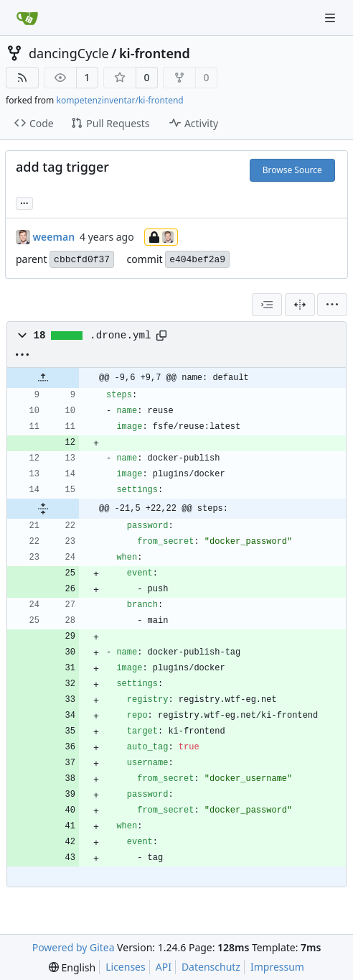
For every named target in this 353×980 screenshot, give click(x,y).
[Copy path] (161, 336)
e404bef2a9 (197, 260)
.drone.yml (121, 336)
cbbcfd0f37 (82, 260)
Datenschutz (211, 967)
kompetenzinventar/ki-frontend (119, 100)
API (164, 967)
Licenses (126, 967)
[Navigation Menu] (331, 18)
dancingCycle (69, 53)
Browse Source (292, 170)
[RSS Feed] (22, 78)
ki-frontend (155, 53)
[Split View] (300, 305)
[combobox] (267, 305)
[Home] (27, 18)
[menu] (332, 305)
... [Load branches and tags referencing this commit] (24, 202)
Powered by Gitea (74, 947)
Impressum (277, 967)
